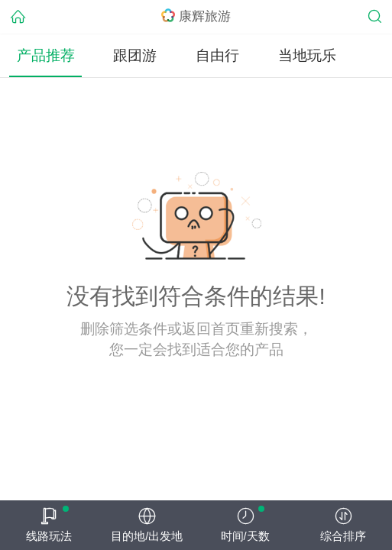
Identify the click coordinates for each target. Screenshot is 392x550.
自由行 (217, 55)
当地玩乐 (307, 55)
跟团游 (135, 55)
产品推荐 (46, 55)
